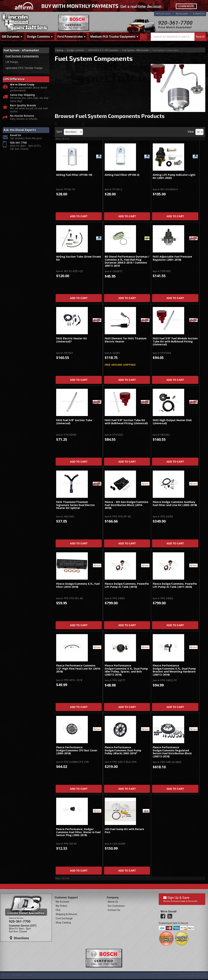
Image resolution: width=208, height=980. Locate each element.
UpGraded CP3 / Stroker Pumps (24, 68)
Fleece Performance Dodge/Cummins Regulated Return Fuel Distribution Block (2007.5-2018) (172, 752)
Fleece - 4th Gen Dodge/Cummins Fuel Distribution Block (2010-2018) (127, 505)
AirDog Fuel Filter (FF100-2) (122, 175)
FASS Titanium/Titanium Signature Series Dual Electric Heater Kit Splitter (76, 505)
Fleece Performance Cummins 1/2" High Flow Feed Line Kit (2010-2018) (79, 669)
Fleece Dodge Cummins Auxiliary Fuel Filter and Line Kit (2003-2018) (175, 504)
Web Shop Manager (196, 976)
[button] (178, 37)
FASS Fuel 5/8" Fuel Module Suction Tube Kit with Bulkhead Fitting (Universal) (175, 342)
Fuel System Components (22, 56)
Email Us (16, 135)
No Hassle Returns (22, 116)
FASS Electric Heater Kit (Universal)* (72, 340)
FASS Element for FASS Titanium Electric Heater (126, 340)
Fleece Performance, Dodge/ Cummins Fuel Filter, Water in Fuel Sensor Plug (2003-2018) (78, 832)
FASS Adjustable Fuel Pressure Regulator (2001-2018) (172, 258)
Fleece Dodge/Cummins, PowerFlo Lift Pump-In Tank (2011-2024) (175, 585)
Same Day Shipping (22, 95)
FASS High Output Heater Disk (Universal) (172, 422)
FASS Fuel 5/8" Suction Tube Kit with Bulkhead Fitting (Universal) (126, 422)
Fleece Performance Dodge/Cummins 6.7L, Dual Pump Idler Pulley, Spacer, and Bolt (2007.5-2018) (126, 670)
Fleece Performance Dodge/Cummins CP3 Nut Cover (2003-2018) (77, 750)
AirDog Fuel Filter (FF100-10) (74, 175)
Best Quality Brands (23, 106)
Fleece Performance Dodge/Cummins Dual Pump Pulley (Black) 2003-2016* (123, 750)
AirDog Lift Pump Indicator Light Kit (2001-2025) (174, 176)
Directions (19, 938)
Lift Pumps (12, 62)
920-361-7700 (175, 23)
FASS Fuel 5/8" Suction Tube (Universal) (74, 422)
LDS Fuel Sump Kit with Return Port (124, 831)
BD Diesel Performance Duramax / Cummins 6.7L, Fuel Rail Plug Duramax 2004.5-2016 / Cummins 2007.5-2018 (127, 261)
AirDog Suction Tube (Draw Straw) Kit (79, 258)
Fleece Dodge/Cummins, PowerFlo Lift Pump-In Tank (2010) (127, 585)
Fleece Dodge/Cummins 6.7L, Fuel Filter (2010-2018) (78, 585)
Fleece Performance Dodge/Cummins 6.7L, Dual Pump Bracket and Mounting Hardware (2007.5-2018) (174, 670)
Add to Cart (79, 216)
